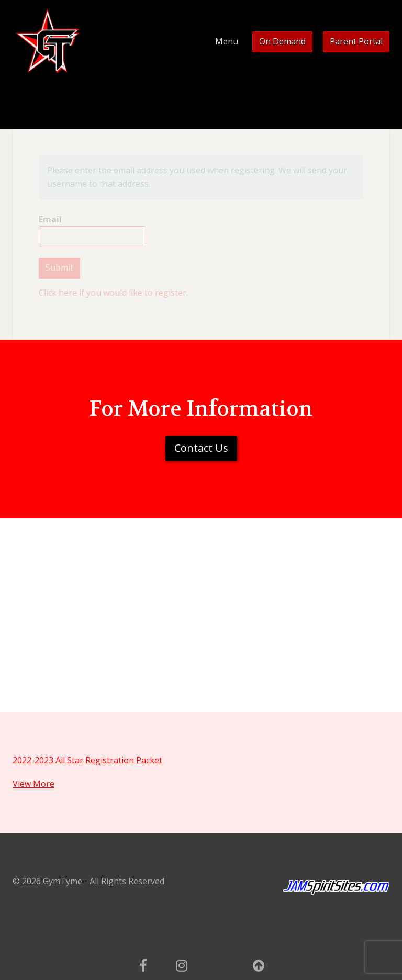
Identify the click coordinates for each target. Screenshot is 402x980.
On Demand (282, 41)
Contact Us (201, 448)
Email (92, 231)
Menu (227, 41)
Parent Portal (356, 41)
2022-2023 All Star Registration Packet (87, 760)
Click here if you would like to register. (113, 293)
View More (33, 784)
